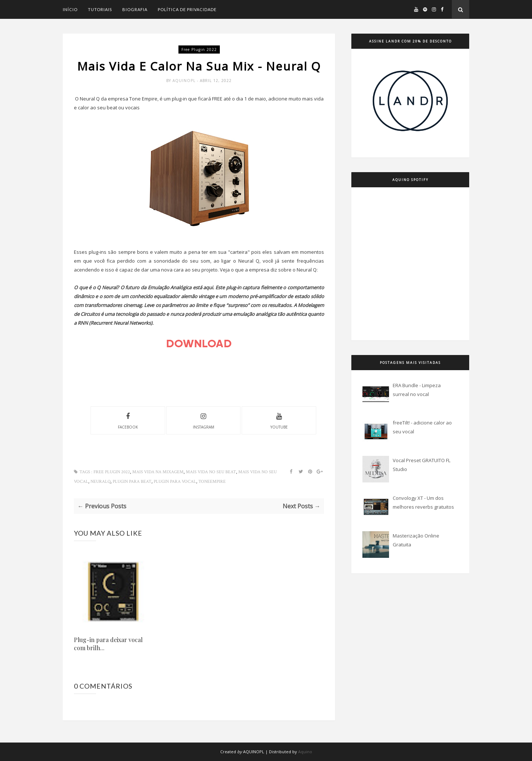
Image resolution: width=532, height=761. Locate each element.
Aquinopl (185, 81)
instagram (204, 420)
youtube (279, 420)
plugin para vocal (175, 482)
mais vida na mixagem (158, 472)
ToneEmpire (212, 482)
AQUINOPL (254, 752)
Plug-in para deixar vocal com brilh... (108, 644)
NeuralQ (100, 482)
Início (70, 9)
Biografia (135, 9)
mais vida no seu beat (211, 472)
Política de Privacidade (187, 9)
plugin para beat (132, 482)
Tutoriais (100, 9)
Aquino (305, 752)
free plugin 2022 (199, 50)
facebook (128, 420)
